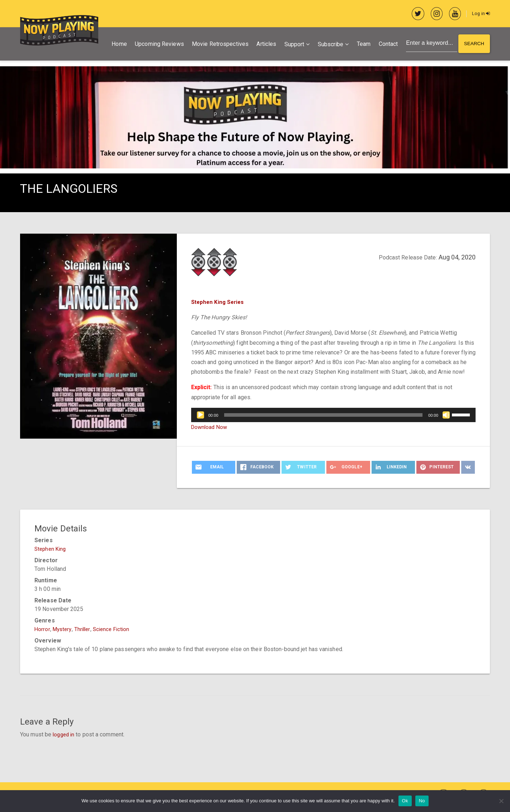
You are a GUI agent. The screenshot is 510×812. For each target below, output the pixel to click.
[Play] (200, 416)
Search (474, 45)
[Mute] (446, 416)
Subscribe (329, 45)
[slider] (323, 416)
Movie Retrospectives (218, 45)
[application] (333, 416)
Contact (386, 45)
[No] (501, 801)
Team (362, 45)
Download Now (210, 428)
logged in (65, 735)
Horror (42, 630)
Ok (405, 801)
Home (117, 45)
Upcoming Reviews (158, 45)
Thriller (85, 630)
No (422, 801)
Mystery (63, 630)
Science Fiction (115, 630)
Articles (265, 45)
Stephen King (51, 550)
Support (292, 45)
